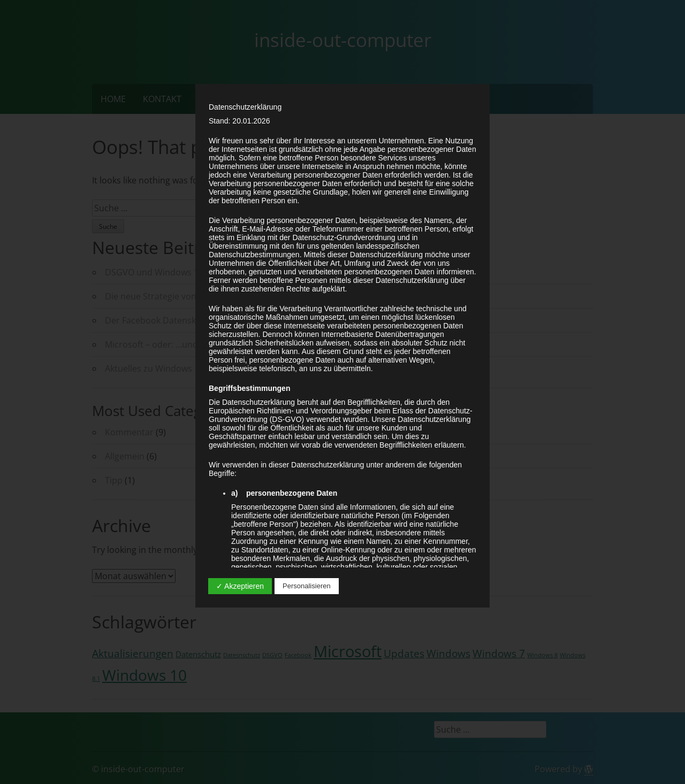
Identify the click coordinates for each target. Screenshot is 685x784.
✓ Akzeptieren (240, 586)
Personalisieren (307, 586)
